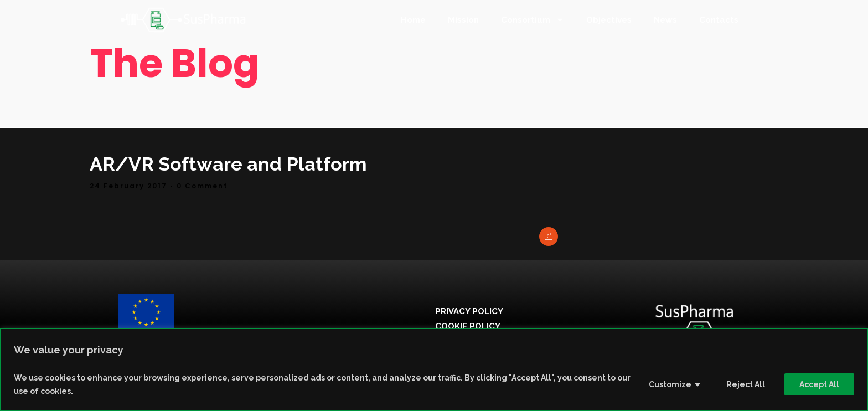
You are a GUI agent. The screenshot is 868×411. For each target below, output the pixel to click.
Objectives (609, 20)
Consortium (533, 20)
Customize (670, 384)
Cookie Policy (468, 326)
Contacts (719, 20)
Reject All (746, 384)
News (665, 20)
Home (413, 20)
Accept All (819, 384)
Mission (463, 20)
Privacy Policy (469, 311)
